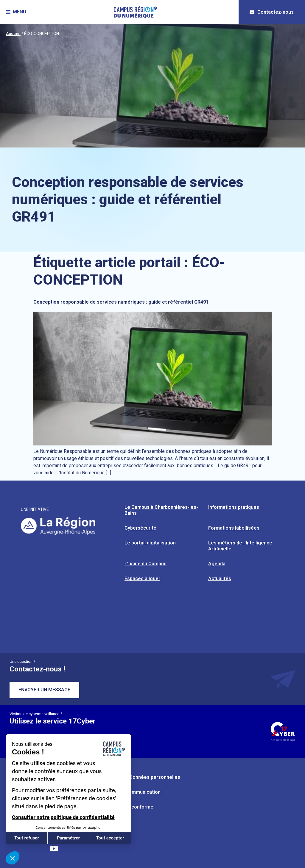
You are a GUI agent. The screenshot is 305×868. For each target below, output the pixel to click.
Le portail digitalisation (150, 543)
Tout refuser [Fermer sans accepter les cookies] (27, 838)
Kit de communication (136, 792)
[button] (16, 12)
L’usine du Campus (146, 564)
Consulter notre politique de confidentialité (63, 817)
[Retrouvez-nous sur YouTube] (54, 849)
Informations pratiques (234, 507)
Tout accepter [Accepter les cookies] (110, 838)
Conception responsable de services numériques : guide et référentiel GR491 (121, 302)
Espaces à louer (142, 579)
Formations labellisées (234, 528)
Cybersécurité (140, 528)
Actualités (220, 579)
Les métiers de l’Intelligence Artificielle (240, 546)
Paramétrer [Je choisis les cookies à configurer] (68, 838)
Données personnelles (155, 777)
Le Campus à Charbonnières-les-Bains (161, 510)
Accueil (13, 34)
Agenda (217, 564)
